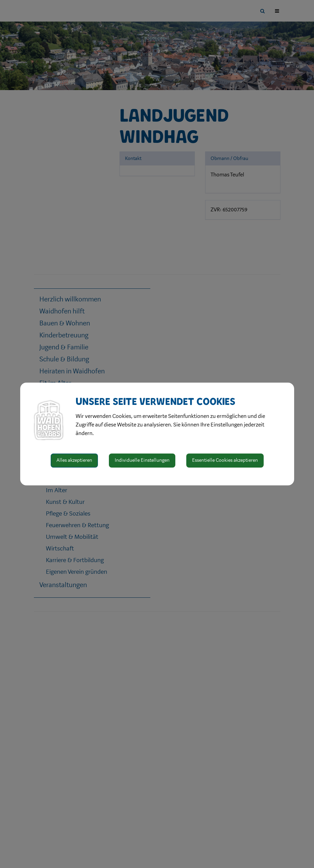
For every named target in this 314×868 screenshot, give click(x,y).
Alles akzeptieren (74, 460)
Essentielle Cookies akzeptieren (225, 460)
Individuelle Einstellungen (142, 460)
